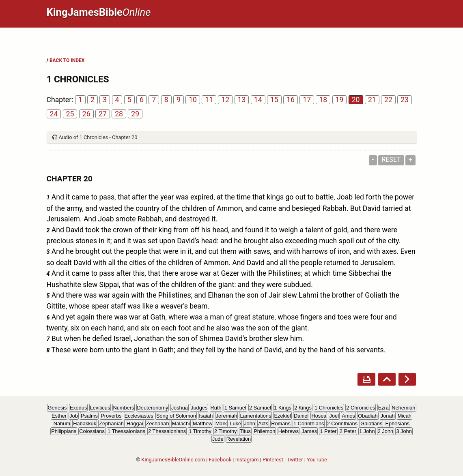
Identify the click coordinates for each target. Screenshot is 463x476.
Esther (59, 416)
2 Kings (303, 408)
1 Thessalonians (126, 431)
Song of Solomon (176, 416)
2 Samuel (260, 408)
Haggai (135, 423)
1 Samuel (235, 408)
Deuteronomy (153, 408)
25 (70, 114)
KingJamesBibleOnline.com (173, 460)
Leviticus (100, 408)
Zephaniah (111, 423)
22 (388, 100)
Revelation (239, 439)
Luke (235, 423)
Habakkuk (85, 423)
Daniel (301, 416)
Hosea (319, 416)
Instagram (247, 460)
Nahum (62, 423)
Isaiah (206, 416)
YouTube (317, 460)
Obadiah (368, 416)
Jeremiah (227, 416)
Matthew (202, 423)
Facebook (220, 460)
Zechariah (158, 423)
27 (103, 114)
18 (323, 100)
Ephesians (398, 423)
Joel (334, 416)
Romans (281, 423)
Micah (405, 416)
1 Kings (283, 408)
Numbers (124, 408)
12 (225, 100)
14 (258, 100)
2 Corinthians (342, 423)
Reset (391, 160)
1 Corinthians (309, 423)
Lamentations (255, 416)
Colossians (92, 431)
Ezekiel (282, 416)
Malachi (181, 423)
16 (291, 100)
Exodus (79, 408)
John (250, 423)
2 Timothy (225, 431)
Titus (245, 431)
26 (86, 114)
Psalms (89, 416)
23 (405, 100)
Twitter (295, 460)
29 (135, 114)
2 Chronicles (361, 408)
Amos (348, 416)
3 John (404, 431)
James (309, 431)
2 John (385, 431)
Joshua (180, 408)
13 (242, 100)
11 (209, 100)
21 (372, 100)
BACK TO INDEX (67, 60)
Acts (263, 423)
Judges (199, 408)
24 (54, 114)
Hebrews (289, 431)
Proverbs (111, 416)
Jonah (388, 416)
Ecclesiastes (139, 416)
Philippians (64, 431)
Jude (218, 439)
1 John (367, 431)
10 (193, 100)
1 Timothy (200, 431)
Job (74, 416)
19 (340, 100)
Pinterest (273, 460)
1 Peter (328, 431)
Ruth (216, 408)
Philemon (264, 431)
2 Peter (348, 431)
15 (274, 100)
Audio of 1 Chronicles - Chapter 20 (98, 137)
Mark (221, 423)
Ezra (383, 408)
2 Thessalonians (167, 431)
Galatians (371, 423)
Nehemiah (403, 408)
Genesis (57, 408)
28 (119, 114)
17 (307, 100)
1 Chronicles (329, 408)
